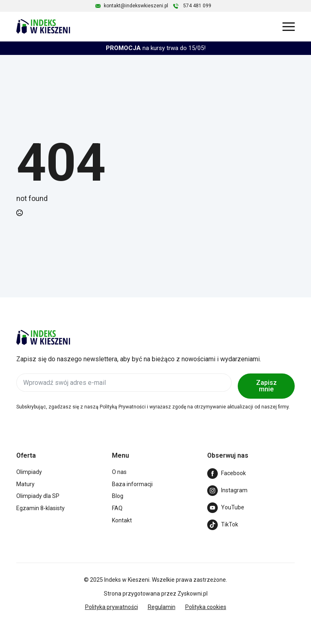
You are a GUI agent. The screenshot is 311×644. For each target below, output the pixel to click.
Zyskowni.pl (193, 594)
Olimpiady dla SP (38, 496)
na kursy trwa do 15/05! (156, 48)
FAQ (117, 508)
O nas (119, 472)
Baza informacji (132, 484)
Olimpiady (29, 472)
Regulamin (162, 607)
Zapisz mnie (266, 386)
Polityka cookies (206, 607)
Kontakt (122, 520)
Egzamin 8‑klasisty (41, 508)
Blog (118, 496)
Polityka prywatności (112, 607)
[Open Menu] (289, 26)
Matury (25, 484)
